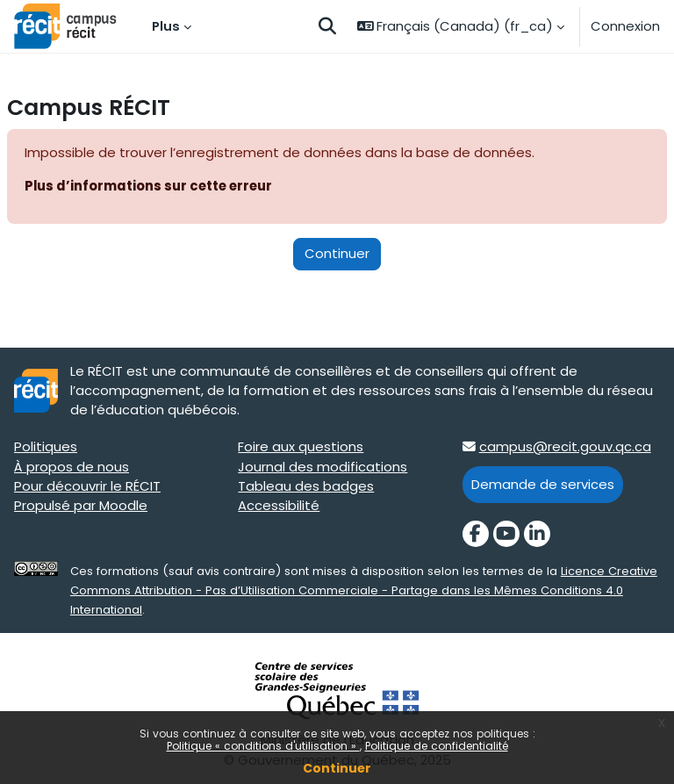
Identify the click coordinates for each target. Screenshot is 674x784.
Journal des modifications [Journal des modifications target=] (323, 467)
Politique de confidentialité (437, 746)
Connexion (625, 26)
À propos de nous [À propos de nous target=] (72, 467)
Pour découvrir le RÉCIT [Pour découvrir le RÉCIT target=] (87, 486)
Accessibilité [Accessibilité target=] (279, 505)
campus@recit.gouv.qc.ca (565, 446)
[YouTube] (506, 534)
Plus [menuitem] (166, 26)
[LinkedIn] (537, 534)
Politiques (46, 446)
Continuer (337, 768)
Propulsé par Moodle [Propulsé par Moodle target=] (81, 505)
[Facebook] (476, 534)
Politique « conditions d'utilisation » (263, 746)
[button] (327, 26)
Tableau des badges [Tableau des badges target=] (306, 486)
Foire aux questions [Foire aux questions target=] (301, 446)
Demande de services (543, 484)
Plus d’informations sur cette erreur (148, 186)
